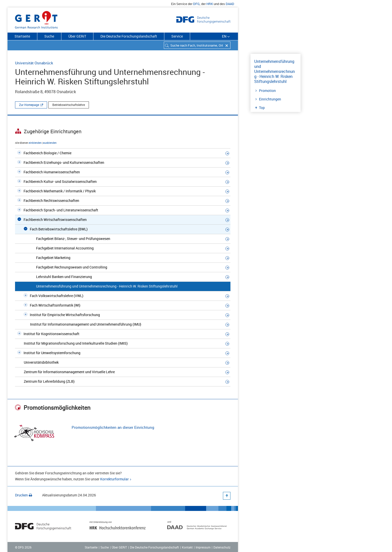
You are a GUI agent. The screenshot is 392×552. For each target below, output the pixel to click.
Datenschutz (222, 547)
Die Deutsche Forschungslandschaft (129, 36)
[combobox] (197, 45)
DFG (196, 4)
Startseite (22, 36)
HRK (210, 4)
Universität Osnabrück (34, 63)
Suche (49, 36)
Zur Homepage (29, 105)
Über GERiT (77, 36)
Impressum (203, 547)
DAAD (230, 4)
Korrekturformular (114, 479)
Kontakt (187, 547)
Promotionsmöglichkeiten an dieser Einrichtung (113, 427)
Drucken (24, 495)
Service (177, 36)
